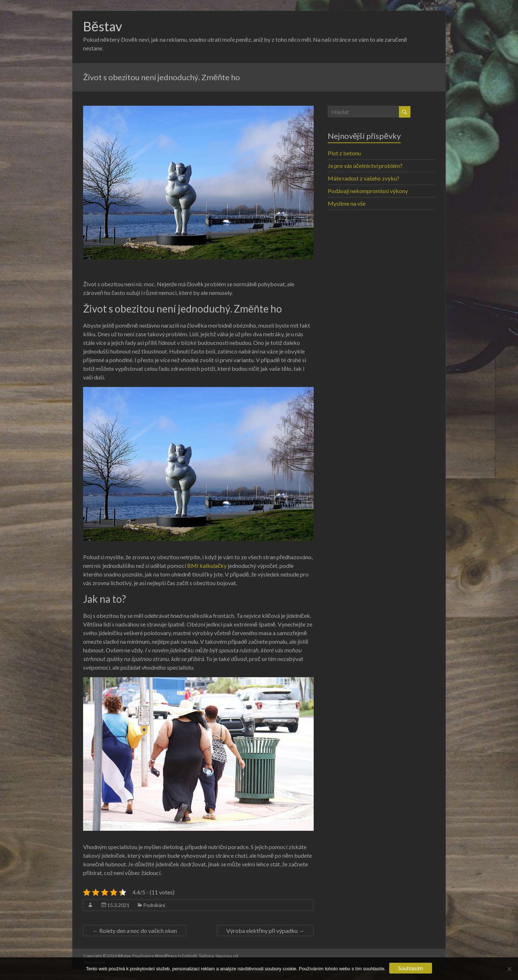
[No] (509, 969)
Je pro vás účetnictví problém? (365, 166)
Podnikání (154, 905)
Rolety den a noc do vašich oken (135, 931)
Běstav (103, 26)
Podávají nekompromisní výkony (368, 191)
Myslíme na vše (347, 203)
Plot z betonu (344, 153)
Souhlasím (411, 968)
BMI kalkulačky (207, 566)
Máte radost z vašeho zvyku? (363, 178)
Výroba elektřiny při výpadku (265, 931)
